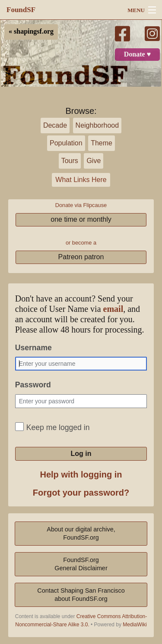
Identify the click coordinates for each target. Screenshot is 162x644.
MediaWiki (135, 625)
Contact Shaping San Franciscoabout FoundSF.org (81, 595)
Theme (102, 143)
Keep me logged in (58, 427)
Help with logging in (81, 474)
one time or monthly (81, 219)
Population (66, 143)
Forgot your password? (81, 493)
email (113, 309)
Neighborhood (97, 125)
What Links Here (81, 180)
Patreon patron (81, 257)
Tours (70, 161)
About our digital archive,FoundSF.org (81, 533)
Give (94, 161)
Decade (55, 125)
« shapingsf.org (31, 31)
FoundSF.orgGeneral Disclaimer (81, 564)
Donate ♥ (137, 54)
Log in (81, 454)
